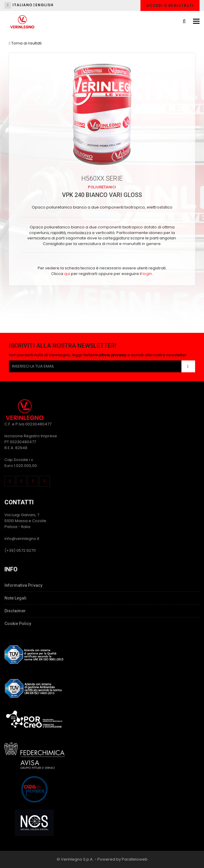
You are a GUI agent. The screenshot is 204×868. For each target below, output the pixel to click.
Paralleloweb (135, 859)
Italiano (22, 5)
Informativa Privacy (23, 585)
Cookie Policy (18, 624)
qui (67, 274)
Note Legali (15, 598)
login (147, 274)
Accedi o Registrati (170, 5)
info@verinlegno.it (22, 539)
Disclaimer (15, 611)
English (44, 5)
